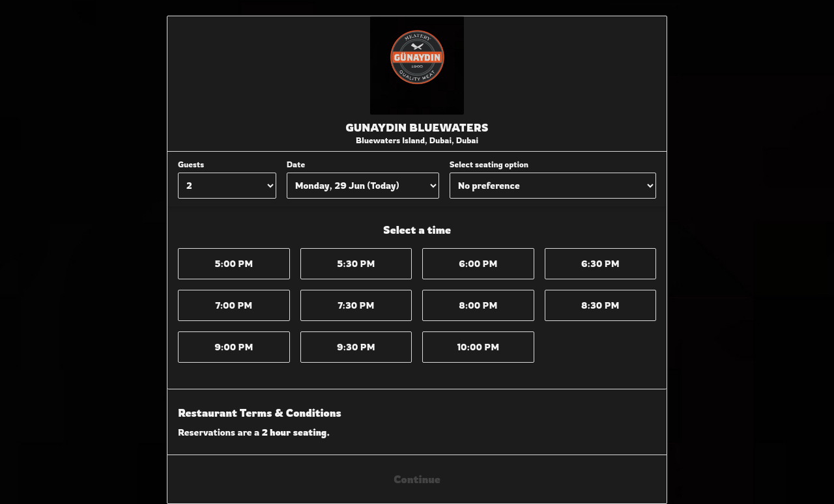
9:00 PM (234, 347)
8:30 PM (600, 305)
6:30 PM (600, 263)
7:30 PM (356, 305)
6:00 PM (478, 263)
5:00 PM (234, 263)
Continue (417, 479)
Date (296, 164)
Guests (191, 164)
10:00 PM (478, 347)
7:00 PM (234, 305)
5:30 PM (356, 263)
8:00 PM (478, 305)
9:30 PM (356, 347)
